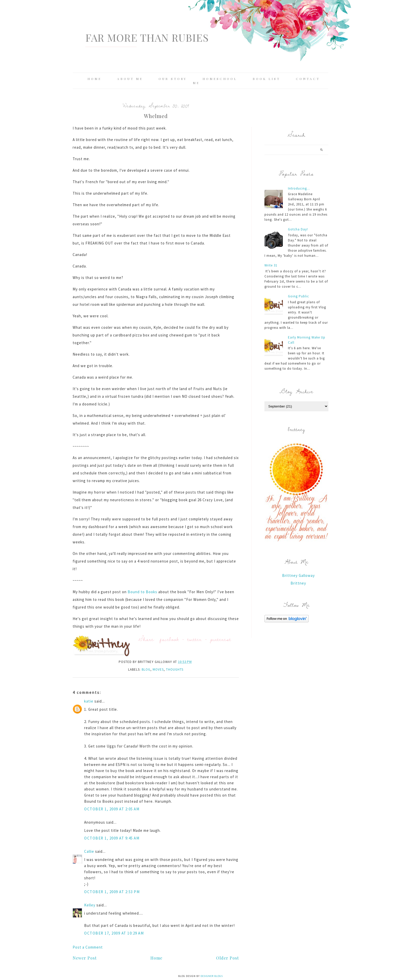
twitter (195, 639)
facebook (169, 639)
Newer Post (85, 958)
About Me (130, 79)
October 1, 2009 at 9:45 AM (112, 838)
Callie (89, 851)
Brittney (298, 583)
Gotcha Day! (298, 229)
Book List (266, 79)
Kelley (90, 905)
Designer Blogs (212, 976)
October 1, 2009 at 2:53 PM (112, 892)
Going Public (298, 296)
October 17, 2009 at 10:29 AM (114, 933)
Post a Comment (88, 947)
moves (158, 669)
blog (146, 669)
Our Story (173, 79)
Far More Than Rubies (147, 37)
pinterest (221, 639)
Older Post (227, 958)
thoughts (175, 669)
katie (89, 701)
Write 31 (271, 265)
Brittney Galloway (298, 575)
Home (94, 79)
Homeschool (220, 79)
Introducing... (299, 188)
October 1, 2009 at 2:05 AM (112, 809)
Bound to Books (142, 592)
